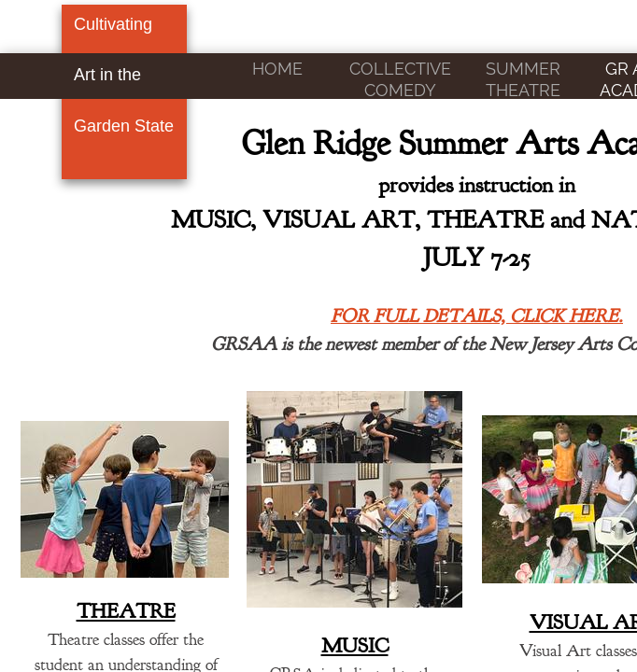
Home (277, 69)
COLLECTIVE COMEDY (400, 79)
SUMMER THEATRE (523, 79)
